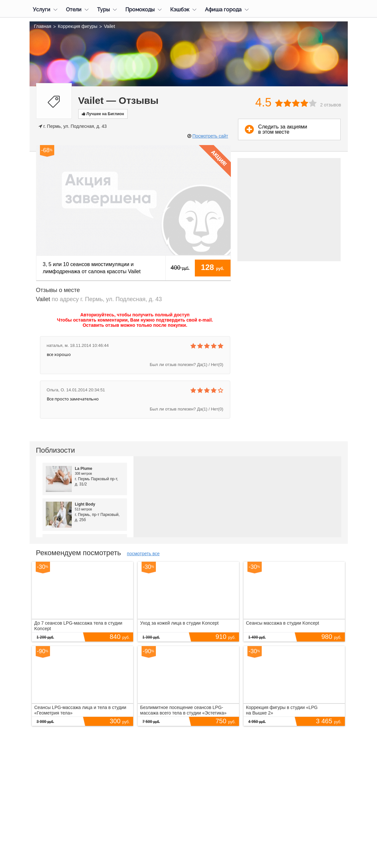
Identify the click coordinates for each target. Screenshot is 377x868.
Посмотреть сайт (210, 136)
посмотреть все (143, 554)
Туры (103, 10)
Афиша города (223, 10)
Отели (74, 10)
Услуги (42, 10)
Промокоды (140, 10)
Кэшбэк (180, 10)
